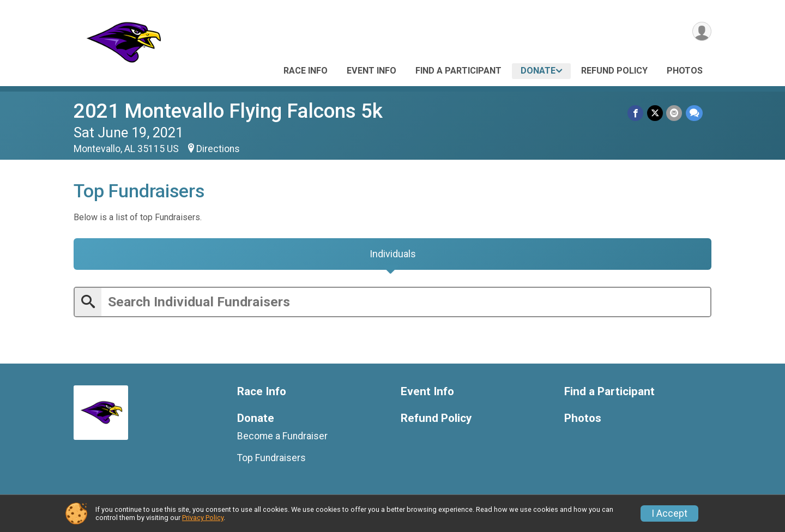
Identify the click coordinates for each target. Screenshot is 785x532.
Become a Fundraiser (282, 438)
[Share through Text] (694, 113)
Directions (218, 149)
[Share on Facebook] (636, 113)
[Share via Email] (675, 113)
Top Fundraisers (271, 460)
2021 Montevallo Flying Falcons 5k (228, 111)
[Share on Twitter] (656, 113)
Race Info (306, 71)
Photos (685, 71)
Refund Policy (614, 71)
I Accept (669, 513)
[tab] (392, 255)
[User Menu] (701, 32)
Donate (538, 71)
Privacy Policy (203, 518)
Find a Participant (458, 71)
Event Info (372, 71)
